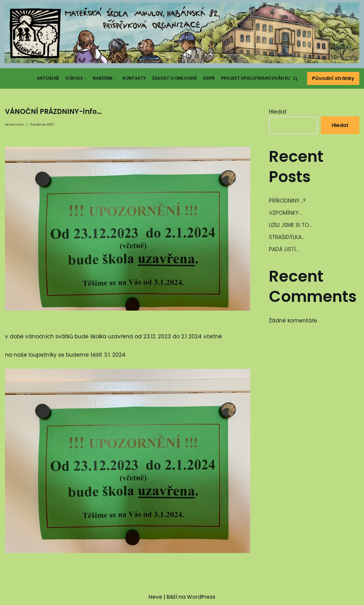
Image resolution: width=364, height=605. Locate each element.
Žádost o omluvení (174, 78)
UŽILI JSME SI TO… (290, 225)
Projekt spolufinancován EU (256, 78)
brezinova (16, 124)
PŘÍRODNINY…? (287, 201)
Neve (155, 597)
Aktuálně (48, 78)
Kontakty (134, 78)
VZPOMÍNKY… (285, 213)
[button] (295, 79)
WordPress (201, 597)
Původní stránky (333, 78)
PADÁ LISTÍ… (284, 249)
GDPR (209, 78)
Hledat (278, 112)
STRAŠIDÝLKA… (287, 237)
